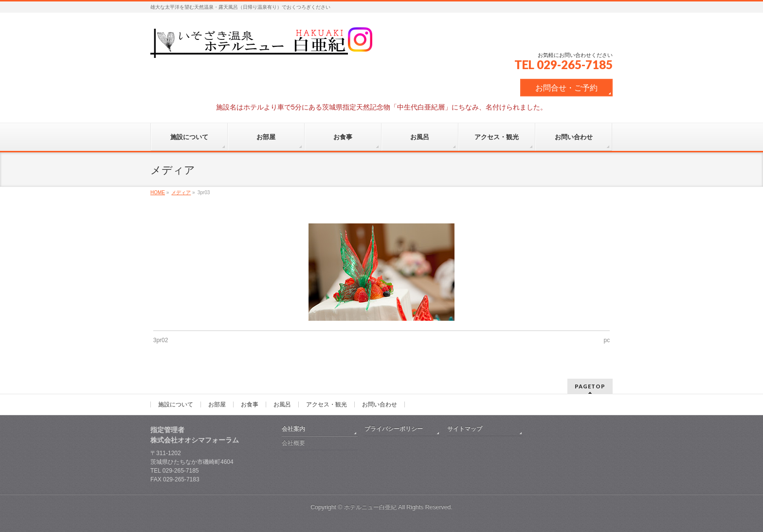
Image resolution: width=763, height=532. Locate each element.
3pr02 (161, 340)
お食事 (250, 404)
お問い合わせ (380, 404)
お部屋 (217, 404)
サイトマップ (465, 429)
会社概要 (293, 443)
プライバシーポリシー (394, 429)
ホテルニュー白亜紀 (370, 507)
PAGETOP (590, 386)
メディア (181, 193)
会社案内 (293, 429)
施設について (176, 404)
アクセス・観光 (327, 404)
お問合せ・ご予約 (566, 88)
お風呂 (282, 404)
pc (607, 340)
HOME (158, 193)
